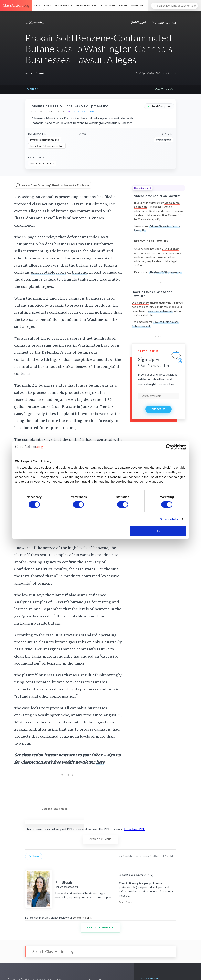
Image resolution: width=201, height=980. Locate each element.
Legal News (108, 6)
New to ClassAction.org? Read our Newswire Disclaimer (53, 186)
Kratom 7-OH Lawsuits (165, 272)
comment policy (82, 917)
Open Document (101, 839)
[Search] (174, 6)
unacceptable (43, 273)
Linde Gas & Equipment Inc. (47, 146)
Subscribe (159, 409)
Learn (123, 6)
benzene (79, 273)
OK (158, 531)
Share (32, 89)
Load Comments (101, 928)
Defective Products (42, 163)
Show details (169, 519)
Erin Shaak (37, 73)
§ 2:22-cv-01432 (84, 111)
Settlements (64, 6)
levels (61, 273)
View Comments (164, 89)
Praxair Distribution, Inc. (45, 140)
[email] (159, 396)
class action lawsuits (161, 311)
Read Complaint (159, 106)
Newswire (36, 23)
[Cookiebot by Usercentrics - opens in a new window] (169, 447)
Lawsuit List (43, 6)
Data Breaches (86, 6)
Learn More (125, 902)
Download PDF (134, 829)
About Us (137, 6)
